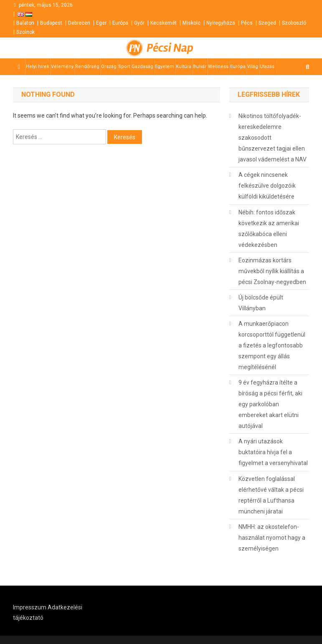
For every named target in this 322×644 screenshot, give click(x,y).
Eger (101, 23)
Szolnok (25, 32)
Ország (109, 67)
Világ (253, 67)
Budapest (51, 23)
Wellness (218, 67)
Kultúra (184, 67)
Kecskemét (164, 23)
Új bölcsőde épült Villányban (261, 303)
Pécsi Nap (170, 48)
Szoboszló (294, 23)
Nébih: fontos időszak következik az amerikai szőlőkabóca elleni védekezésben (269, 229)
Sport (124, 67)
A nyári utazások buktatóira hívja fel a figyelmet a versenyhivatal (273, 452)
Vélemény (62, 67)
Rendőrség (87, 67)
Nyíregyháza (221, 23)
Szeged (267, 23)
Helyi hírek (38, 67)
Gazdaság (142, 67)
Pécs (247, 23)
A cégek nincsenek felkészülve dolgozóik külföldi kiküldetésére (267, 186)
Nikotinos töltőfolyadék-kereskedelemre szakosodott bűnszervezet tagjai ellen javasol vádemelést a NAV (273, 138)
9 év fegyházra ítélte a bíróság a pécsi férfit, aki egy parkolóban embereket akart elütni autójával (270, 404)
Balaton (25, 23)
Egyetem (165, 67)
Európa (120, 23)
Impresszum (30, 607)
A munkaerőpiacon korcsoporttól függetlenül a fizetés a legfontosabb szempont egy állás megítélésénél (272, 345)
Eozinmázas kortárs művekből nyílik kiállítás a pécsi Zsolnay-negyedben (272, 271)
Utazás (267, 67)
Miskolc (191, 23)
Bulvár (200, 67)
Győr (139, 23)
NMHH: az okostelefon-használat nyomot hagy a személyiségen (272, 538)
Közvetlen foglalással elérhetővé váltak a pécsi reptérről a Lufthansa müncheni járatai (271, 495)
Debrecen (79, 23)
